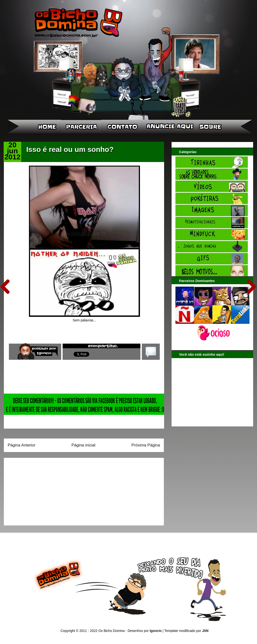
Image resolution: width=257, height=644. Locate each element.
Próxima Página (146, 445)
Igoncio (156, 631)
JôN (205, 631)
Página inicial (83, 445)
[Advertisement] (38, 490)
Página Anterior (22, 445)
